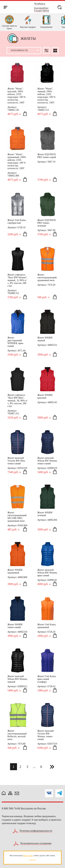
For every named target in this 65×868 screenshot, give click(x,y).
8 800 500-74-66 (11, 808)
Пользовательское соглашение (36, 843)
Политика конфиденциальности (36, 831)
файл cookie (28, 855)
